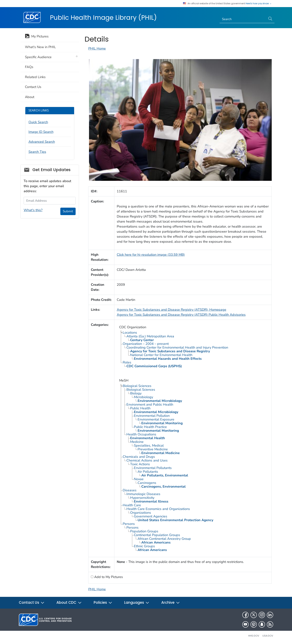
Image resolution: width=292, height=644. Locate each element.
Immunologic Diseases (143, 494)
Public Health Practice (150, 427)
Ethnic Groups (144, 546)
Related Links (35, 77)
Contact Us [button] (32, 603)
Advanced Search (42, 142)
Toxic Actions (140, 464)
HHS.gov (254, 636)
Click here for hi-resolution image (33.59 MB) (151, 255)
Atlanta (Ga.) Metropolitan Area (150, 336)
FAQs (29, 67)
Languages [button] (137, 603)
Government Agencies (151, 516)
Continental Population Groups (157, 535)
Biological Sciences (137, 386)
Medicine (137, 442)
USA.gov (268, 636)
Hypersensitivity (142, 498)
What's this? (33, 210)
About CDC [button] (69, 603)
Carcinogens (147, 483)
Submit (68, 211)
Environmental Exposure (156, 419)
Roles (127, 362)
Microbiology (143, 397)
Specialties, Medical (149, 445)
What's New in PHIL (40, 47)
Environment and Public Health (150, 404)
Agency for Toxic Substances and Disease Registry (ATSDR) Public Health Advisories (181, 315)
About (30, 97)
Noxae (139, 479)
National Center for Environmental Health (161, 355)
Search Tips (37, 152)
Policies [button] (103, 603)
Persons (129, 524)
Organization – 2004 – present (146, 344)
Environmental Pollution (152, 416)
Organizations (141, 513)
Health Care (132, 505)
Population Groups (144, 531)
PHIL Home (97, 48)
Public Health (140, 408)
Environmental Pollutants (153, 468)
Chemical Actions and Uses (147, 460)
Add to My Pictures (108, 577)
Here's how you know (259, 4)
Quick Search (38, 122)
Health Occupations (141, 434)
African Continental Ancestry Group (164, 539)
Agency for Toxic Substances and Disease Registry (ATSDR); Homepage (172, 310)
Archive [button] (171, 603)
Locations (130, 333)
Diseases (130, 490)
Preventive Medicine (153, 449)
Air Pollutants (148, 472)
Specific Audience (38, 57)
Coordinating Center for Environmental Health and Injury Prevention (177, 347)
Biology (136, 393)
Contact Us (33, 87)
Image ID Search (41, 132)
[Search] (243, 19)
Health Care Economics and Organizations (158, 509)
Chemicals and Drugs (139, 457)
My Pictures (37, 37)
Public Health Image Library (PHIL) (103, 18)
